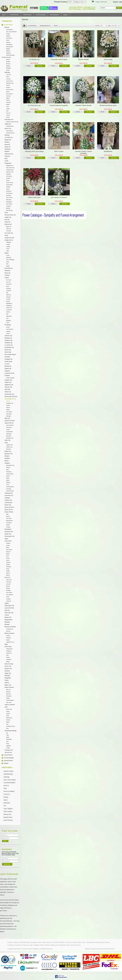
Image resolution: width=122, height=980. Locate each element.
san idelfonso (10, 595)
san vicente (9, 592)
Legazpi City (9, 445)
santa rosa (9, 653)
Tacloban (7, 275)
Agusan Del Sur (9, 423)
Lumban (8, 299)
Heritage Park (10, 126)
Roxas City (9, 709)
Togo (7, 251)
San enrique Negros (10, 354)
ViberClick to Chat (53, 8)
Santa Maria (9, 30)
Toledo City (8, 392)
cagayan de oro (10, 642)
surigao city (8, 217)
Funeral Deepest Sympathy (59, 105)
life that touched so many (108, 105)
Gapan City (8, 534)
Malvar (8, 98)
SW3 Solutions (110, 949)
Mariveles (9, 257)
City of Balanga (10, 260)
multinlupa (8, 149)
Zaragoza (9, 651)
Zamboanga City (9, 394)
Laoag (8, 545)
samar (6, 235)
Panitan (8, 720)
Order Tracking (8, 812)
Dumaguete (8, 529)
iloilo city (7, 220)
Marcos (8, 573)
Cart (5, 806)
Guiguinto (7, 371)
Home (4, 15)
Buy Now (40, 66)
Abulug (8, 467)
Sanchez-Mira (10, 474)
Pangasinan (8, 163)
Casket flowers (27, 15)
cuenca (8, 115)
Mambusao (9, 718)
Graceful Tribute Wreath (83, 105)
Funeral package (41, 15)
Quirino (8, 476)
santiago (8, 590)
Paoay (8, 558)
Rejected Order (8, 817)
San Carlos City (10, 168)
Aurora (8, 401)
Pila (7, 314)
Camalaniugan (10, 487)
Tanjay (8, 698)
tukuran (8, 407)
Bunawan (9, 436)
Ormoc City (8, 666)
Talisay (8, 100)
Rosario (8, 87)
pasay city (7, 147)
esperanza (9, 427)
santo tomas (9, 81)
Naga (6, 644)
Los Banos (9, 310)
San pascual (9, 94)
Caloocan (7, 156)
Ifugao (6, 539)
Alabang (7, 135)
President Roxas (11, 726)
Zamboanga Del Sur (10, 399)
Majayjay (9, 320)
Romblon (7, 671)
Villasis (7, 680)
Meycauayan (10, 47)
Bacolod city (8, 224)
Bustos (8, 59)
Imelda (8, 748)
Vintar (8, 569)
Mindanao (7, 271)
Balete (8, 104)
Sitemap (6, 797)
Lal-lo (8, 485)
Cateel (8, 525)
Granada (9, 231)
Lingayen (9, 206)
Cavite (6, 161)
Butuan (7, 461)
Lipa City (9, 75)
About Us (6, 786)
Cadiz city (7, 222)
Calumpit (9, 57)
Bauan (8, 92)
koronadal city (9, 268)
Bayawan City (9, 454)
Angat (8, 70)
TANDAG (9, 242)
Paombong (9, 38)
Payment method (8, 771)
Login (120, 2)
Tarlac (6, 213)
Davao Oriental (9, 512)
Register (115, 2)
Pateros (7, 683)
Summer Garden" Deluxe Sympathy (83, 152)
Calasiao (9, 174)
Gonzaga (9, 489)
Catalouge (6, 777)
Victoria (8, 312)
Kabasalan (9, 739)
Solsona (8, 562)
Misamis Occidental (10, 627)
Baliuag (8, 66)
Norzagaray (9, 44)
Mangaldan (9, 202)
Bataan (7, 253)
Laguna (7, 278)
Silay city (9, 229)
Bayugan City (10, 438)
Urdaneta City (10, 170)
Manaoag (9, 200)
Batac (8, 547)
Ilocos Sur (7, 577)
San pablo (9, 414)
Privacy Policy (99, 942)
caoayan (8, 599)
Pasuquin (9, 567)
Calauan (8, 297)
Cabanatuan (9, 649)
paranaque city (9, 119)
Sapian (8, 713)
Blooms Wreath (83, 59)
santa (8, 597)
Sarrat (8, 560)
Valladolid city (8, 343)
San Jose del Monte (11, 32)
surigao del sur (9, 240)
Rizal (6, 159)
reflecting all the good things (34, 151)
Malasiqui (7, 676)
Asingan (8, 187)
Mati (7, 514)
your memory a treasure (59, 197)
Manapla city (8, 338)
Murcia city (8, 350)
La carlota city (9, 345)
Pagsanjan (9, 305)
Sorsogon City (9, 750)
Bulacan (7, 27)
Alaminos (9, 295)
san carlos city (9, 233)
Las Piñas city (9, 137)
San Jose (9, 702)
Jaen (7, 655)
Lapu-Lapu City (9, 613)
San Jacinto (9, 197)
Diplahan (9, 746)
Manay (8, 516)
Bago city (9, 227)
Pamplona (9, 472)
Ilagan (8, 478)
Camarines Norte (9, 373)
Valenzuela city (9, 154)
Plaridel (8, 36)
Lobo (7, 107)
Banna (8, 575)
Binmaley (9, 195)
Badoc (8, 554)
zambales (7, 357)
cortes (8, 249)
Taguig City (8, 124)
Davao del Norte (9, 507)
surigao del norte (9, 238)
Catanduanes (8, 503)
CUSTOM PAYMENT (9, 783)
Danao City (8, 505)
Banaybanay (9, 521)
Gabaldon (9, 659)
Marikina (7, 142)
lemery (8, 117)
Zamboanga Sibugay (11, 731)
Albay (6, 443)
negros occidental (10, 705)
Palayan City (8, 669)
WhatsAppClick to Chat (44, 8)
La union (7, 364)
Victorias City (8, 336)
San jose (9, 96)
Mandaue (7, 622)
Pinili (7, 556)
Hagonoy (9, 53)
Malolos (8, 51)
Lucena (7, 615)
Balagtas (9, 68)
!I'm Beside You (34, 59)
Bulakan (8, 62)
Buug (8, 744)
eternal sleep (108, 59)
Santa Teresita (10, 491)
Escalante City (9, 532)
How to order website (10, 780)
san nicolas (9, 550)
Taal (7, 111)
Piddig (8, 571)
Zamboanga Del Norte (11, 396)
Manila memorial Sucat (12, 122)
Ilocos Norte (8, 541)
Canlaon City (8, 500)
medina (8, 636)
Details (29, 66)
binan (8, 286)
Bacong (8, 692)
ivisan (8, 716)
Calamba (9, 291)
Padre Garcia (10, 90)
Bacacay (8, 449)
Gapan (8, 657)
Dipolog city (8, 366)
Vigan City (9, 580)
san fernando (10, 329)
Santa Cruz (9, 308)
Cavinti (8, 301)
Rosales (8, 178)
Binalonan (9, 191)
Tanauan (8, 102)
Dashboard (7, 803)
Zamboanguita (10, 700)
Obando (8, 42)
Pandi (8, 40)
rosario (8, 429)
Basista (8, 208)
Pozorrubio (9, 176)
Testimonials (90, 942)
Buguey (8, 482)
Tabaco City (8, 382)
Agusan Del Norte (10, 421)
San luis (8, 113)
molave (8, 405)
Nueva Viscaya (9, 664)
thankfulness (108, 151)
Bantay (8, 586)
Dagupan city (10, 165)
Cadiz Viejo (8, 352)
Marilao (8, 49)
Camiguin (7, 498)
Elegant (65, 15)
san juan (8, 79)
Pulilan (8, 34)
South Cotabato (10, 378)
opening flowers (54, 15)
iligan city (7, 418)
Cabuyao (9, 288)
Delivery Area (7, 814)
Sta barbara (9, 193)
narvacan (9, 601)
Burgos (8, 565)
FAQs (5, 788)
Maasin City (8, 617)
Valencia (8, 694)
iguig (7, 470)
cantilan (8, 247)
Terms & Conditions (9, 791)
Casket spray (8, 361)
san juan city (8, 752)
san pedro (9, 284)
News (79, 942)
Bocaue (8, 64)
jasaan (8, 640)
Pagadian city (10, 403)
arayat (8, 327)
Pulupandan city (9, 347)
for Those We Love (34, 105)
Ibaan (8, 77)
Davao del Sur (9, 510)
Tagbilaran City (9, 385)
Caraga (8, 527)
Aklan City (7, 440)
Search (6, 800)
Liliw (7, 318)
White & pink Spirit (34, 197)
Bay (7, 293)
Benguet (7, 456)
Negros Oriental (9, 687)
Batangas (7, 72)
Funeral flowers (14, 15)
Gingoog (8, 638)
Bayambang (9, 210)
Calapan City (8, 380)
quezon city (8, 128)
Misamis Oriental (9, 633)
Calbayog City (9, 493)
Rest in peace (59, 151)
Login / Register (8, 809)
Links (84, 942)
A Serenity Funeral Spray (59, 59)
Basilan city (8, 451)
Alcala (8, 180)
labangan (9, 416)
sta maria (9, 280)
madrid (8, 244)
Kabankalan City (9, 606)
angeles (8, 331)
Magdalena (9, 303)
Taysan (8, 85)
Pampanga (8, 325)
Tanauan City (8, 387)
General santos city (10, 215)
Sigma (8, 722)
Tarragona (9, 523)
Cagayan (7, 463)
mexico (8, 333)
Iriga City (7, 610)
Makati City (8, 140)
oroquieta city (10, 629)
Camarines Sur (9, 495)
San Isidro (9, 518)
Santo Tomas (10, 183)
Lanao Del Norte (9, 608)
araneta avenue (10, 133)
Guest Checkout (8, 820)
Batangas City (10, 83)
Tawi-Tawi (7, 389)
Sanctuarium (10, 131)
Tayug (8, 189)
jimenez (8, 631)
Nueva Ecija (8, 647)
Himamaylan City (9, 536)
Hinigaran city (9, 340)
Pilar (7, 264)
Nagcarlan (9, 316)
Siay (7, 741)
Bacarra (8, 552)
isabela (7, 603)
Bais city (8, 690)
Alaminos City (10, 172)
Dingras (8, 543)
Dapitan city (8, 369)
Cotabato (7, 376)
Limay (8, 255)
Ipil (7, 733)
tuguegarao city (10, 465)
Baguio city (8, 685)
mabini (8, 109)
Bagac (8, 266)
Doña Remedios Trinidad (8, 55)
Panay (8, 711)
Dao (7, 724)
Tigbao (8, 410)
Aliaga (8, 662)
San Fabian (9, 204)
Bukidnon (7, 458)
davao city (7, 273)
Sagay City (8, 673)
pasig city (7, 144)
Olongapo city (9, 359)
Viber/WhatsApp (8, 774)
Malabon (7, 152)
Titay (7, 735)
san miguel (9, 412)
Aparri (8, 480)
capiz (6, 707)
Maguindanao (9, 620)
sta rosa (8, 282)
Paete (8, 323)
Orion (8, 262)
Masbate (7, 624)
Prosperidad (9, 432)
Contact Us (7, 794)
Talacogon (9, 434)
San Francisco (10, 425)
